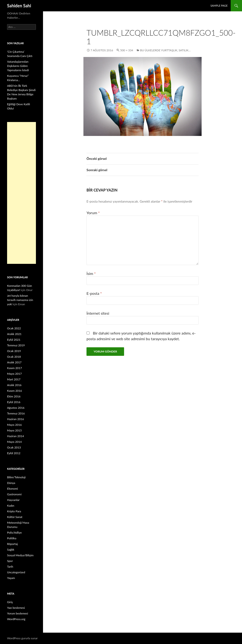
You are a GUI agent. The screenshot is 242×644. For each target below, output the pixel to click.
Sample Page (219, 6)
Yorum (93, 213)
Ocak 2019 (14, 351)
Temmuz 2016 (16, 413)
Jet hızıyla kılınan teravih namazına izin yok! (20, 300)
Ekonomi (13, 489)
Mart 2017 (14, 379)
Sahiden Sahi (19, 6)
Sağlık (11, 550)
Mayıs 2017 (14, 374)
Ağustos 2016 (16, 408)
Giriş (10, 602)
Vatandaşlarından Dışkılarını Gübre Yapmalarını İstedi (18, 66)
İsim (91, 273)
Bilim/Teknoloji (16, 477)
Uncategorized (16, 572)
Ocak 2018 (14, 357)
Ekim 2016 (14, 396)
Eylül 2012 (14, 453)
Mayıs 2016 (14, 425)
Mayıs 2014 (14, 442)
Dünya (11, 483)
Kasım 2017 (15, 368)
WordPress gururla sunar (22, 638)
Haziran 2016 (15, 419)
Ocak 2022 (14, 328)
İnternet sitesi (98, 313)
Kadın (11, 506)
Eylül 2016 (14, 402)
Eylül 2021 (14, 340)
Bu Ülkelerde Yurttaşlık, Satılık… (165, 50)
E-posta (94, 293)
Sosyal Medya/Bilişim (20, 555)
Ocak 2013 (14, 447)
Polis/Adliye (14, 533)
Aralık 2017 (14, 362)
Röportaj (12, 544)
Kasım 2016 (15, 391)
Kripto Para (14, 511)
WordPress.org (16, 619)
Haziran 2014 (15, 436)
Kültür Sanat (15, 517)
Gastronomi (14, 494)
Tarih (10, 567)
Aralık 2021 (14, 334)
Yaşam (11, 578)
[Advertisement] (22, 193)
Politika (12, 538)
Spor (10, 561)
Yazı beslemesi (16, 608)
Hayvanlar (13, 500)
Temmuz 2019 (16, 345)
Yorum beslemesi (18, 613)
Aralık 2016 (14, 385)
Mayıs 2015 (14, 430)
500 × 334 (127, 50)
